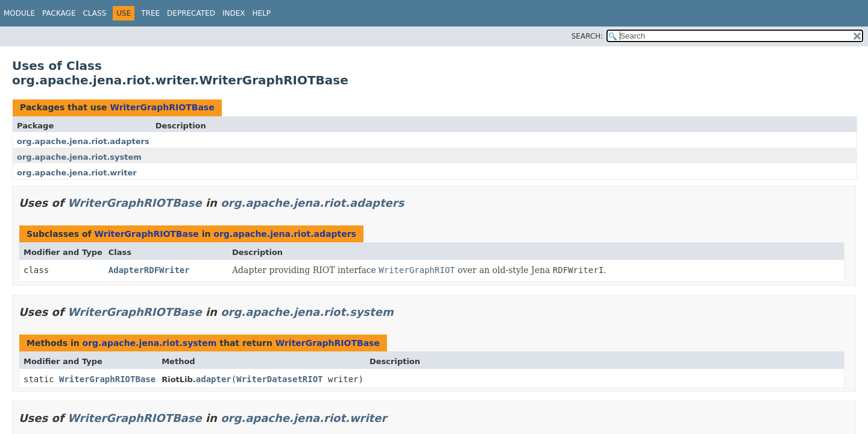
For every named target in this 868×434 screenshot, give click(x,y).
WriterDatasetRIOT (279, 379)
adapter (214, 379)
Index (234, 13)
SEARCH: (587, 36)
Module (19, 13)
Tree (150, 13)
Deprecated (191, 13)
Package (59, 13)
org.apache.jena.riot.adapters (83, 141)
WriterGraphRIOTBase (162, 107)
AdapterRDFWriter (149, 270)
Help (261, 13)
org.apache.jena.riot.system (79, 157)
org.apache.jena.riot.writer (77, 173)
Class (94, 13)
